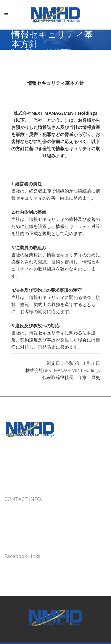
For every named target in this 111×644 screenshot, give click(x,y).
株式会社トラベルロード (29, 570)
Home (16, 50)
